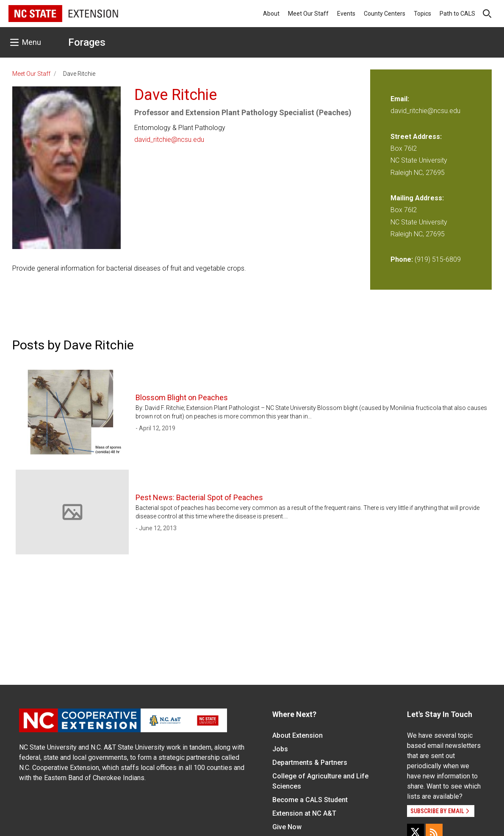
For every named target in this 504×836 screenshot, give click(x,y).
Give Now (287, 827)
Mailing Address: (417, 198)
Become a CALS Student (310, 800)
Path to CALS (457, 14)
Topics (422, 14)
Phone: (402, 259)
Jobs (280, 749)
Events (346, 14)
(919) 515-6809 (438, 259)
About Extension (298, 735)
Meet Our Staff (308, 14)
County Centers (385, 14)
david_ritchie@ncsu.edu (169, 140)
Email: (400, 99)
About (271, 14)
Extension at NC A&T (304, 813)
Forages (87, 42)
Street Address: (416, 137)
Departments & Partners (310, 763)
